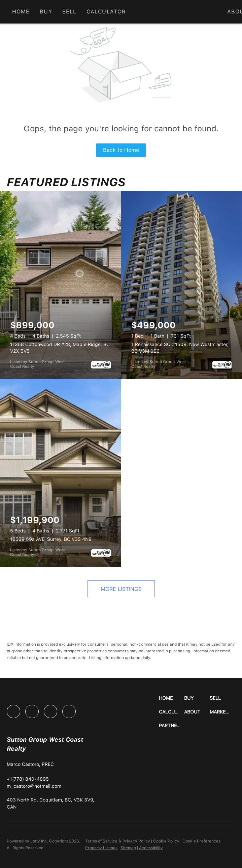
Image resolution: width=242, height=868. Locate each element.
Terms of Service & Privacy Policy (118, 841)
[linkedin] (32, 711)
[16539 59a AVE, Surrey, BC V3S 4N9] (61, 473)
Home (21, 12)
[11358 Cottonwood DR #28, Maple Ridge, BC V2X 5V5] (61, 285)
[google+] (69, 711)
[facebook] (13, 711)
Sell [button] (69, 12)
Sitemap (128, 848)
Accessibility (151, 848)
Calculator (106, 12)
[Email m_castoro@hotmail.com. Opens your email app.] (34, 786)
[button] (172, 698)
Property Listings (101, 848)
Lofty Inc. (39, 841)
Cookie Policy (166, 841)
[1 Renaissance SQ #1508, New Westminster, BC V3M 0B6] (182, 285)
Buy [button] (46, 12)
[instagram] (50, 711)
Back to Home (121, 150)
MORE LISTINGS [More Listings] (121, 589)
